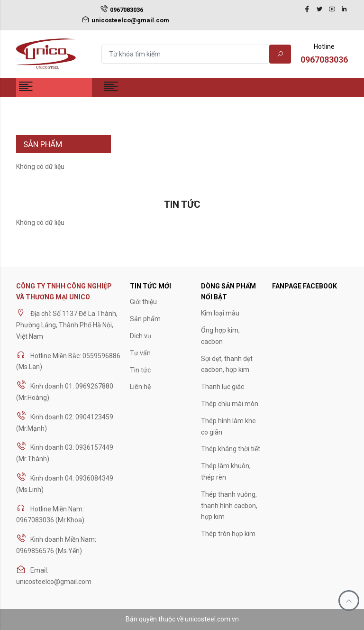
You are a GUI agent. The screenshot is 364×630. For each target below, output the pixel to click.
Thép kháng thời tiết (231, 449)
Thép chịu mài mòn (230, 404)
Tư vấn (140, 353)
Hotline (324, 55)
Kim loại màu (220, 313)
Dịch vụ (141, 336)
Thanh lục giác (223, 387)
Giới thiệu (143, 302)
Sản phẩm (145, 319)
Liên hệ (140, 387)
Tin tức (140, 370)
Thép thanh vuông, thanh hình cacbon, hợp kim (229, 506)
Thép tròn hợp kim (228, 534)
